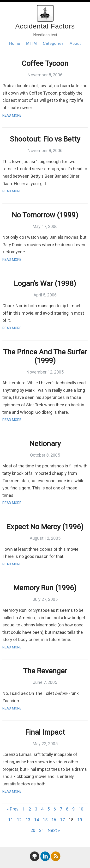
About (75, 43)
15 (45, 820)
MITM (32, 43)
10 (81, 809)
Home (15, 43)
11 (11, 820)
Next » (54, 830)
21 (42, 830)
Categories (53, 43)
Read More (12, 115)
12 (19, 820)
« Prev (13, 809)
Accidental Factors (45, 26)
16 (54, 820)
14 (36, 820)
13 (28, 820)
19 (80, 820)
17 (62, 820)
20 (33, 830)
